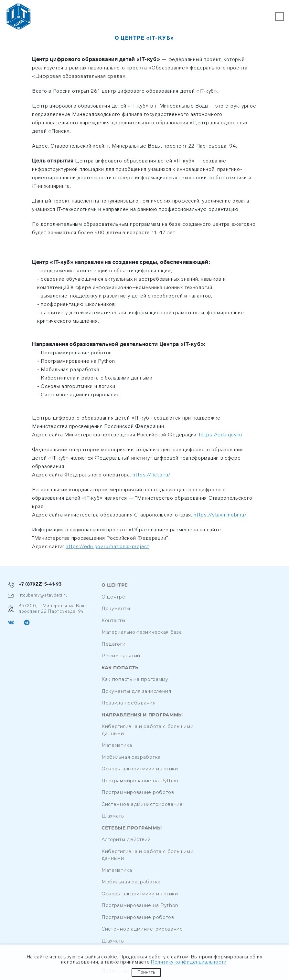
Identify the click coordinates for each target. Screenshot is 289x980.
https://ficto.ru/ (152, 475)
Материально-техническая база (142, 632)
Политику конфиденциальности (189, 963)
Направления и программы (142, 715)
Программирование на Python (140, 781)
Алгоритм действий (126, 839)
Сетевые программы (132, 828)
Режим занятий (121, 656)
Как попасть (120, 668)
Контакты (113, 620)
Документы (116, 609)
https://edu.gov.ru (221, 435)
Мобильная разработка (131, 757)
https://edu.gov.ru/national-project (107, 546)
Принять (146, 973)
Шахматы (113, 816)
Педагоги (114, 644)
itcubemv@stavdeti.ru (38, 595)
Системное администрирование (142, 804)
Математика (117, 745)
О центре (115, 585)
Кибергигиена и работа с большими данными (147, 730)
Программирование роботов (138, 792)
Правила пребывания (129, 703)
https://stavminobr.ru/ (220, 515)
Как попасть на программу (135, 679)
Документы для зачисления (136, 691)
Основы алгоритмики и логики (140, 769)
